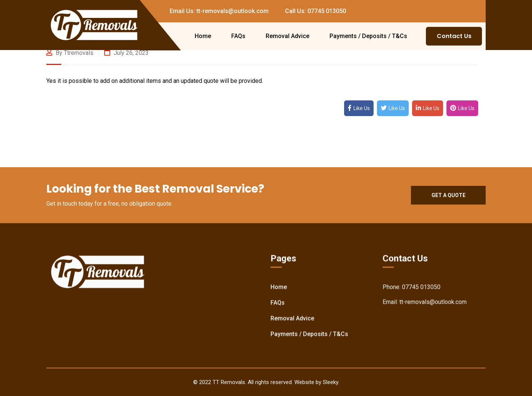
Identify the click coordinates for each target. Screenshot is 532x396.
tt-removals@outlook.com (433, 302)
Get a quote (449, 195)
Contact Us (454, 36)
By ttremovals (70, 53)
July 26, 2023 (126, 53)
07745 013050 (421, 287)
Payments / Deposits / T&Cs (368, 36)
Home (203, 36)
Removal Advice (287, 36)
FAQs (238, 36)
